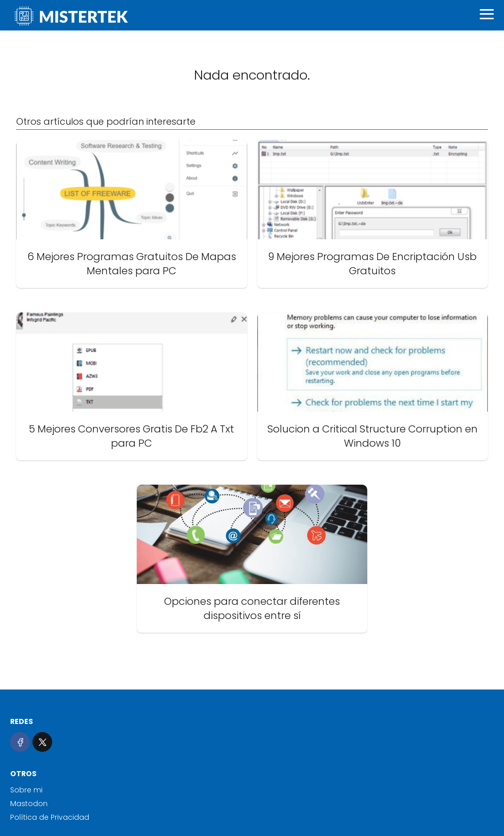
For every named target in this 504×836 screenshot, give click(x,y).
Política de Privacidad (50, 817)
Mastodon (29, 804)
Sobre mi (26, 790)
